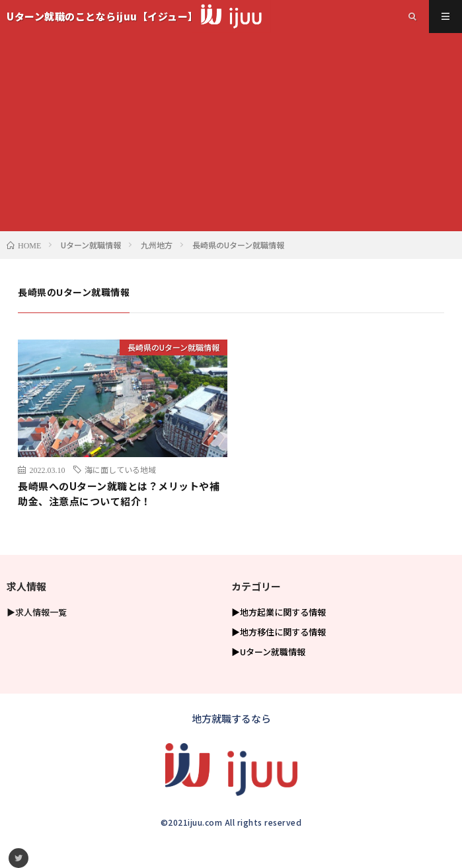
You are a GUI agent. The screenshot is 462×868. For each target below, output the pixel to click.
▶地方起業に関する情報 (279, 612)
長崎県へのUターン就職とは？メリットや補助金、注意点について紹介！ (119, 493)
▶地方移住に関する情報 (279, 632)
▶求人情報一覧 (37, 612)
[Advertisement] (231, 132)
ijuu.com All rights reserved (245, 822)
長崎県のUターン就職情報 (173, 347)
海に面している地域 (120, 469)
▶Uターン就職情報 (268, 652)
